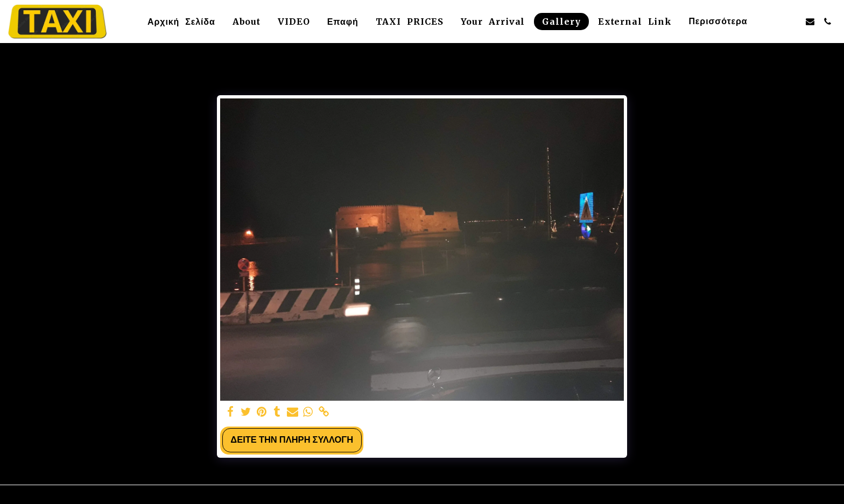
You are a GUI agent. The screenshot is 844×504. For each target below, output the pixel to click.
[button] (776, 22)
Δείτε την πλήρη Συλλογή (292, 440)
